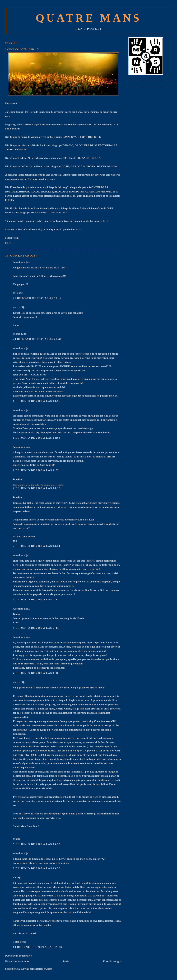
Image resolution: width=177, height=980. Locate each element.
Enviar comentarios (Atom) (37, 969)
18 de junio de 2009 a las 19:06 (37, 947)
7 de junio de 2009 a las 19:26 (37, 868)
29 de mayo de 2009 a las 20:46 (37, 339)
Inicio (66, 961)
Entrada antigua (112, 961)
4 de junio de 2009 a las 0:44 (36, 628)
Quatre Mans (88, 18)
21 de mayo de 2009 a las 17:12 (37, 298)
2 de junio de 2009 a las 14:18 (37, 488)
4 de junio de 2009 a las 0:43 (36, 599)
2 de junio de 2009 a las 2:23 (36, 470)
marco (17, 307)
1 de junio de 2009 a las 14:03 (37, 438)
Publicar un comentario (18, 956)
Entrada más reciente (17, 961)
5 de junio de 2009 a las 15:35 (37, 844)
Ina (15, 479)
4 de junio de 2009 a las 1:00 (36, 673)
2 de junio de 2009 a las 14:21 (37, 546)
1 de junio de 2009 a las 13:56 (37, 401)
